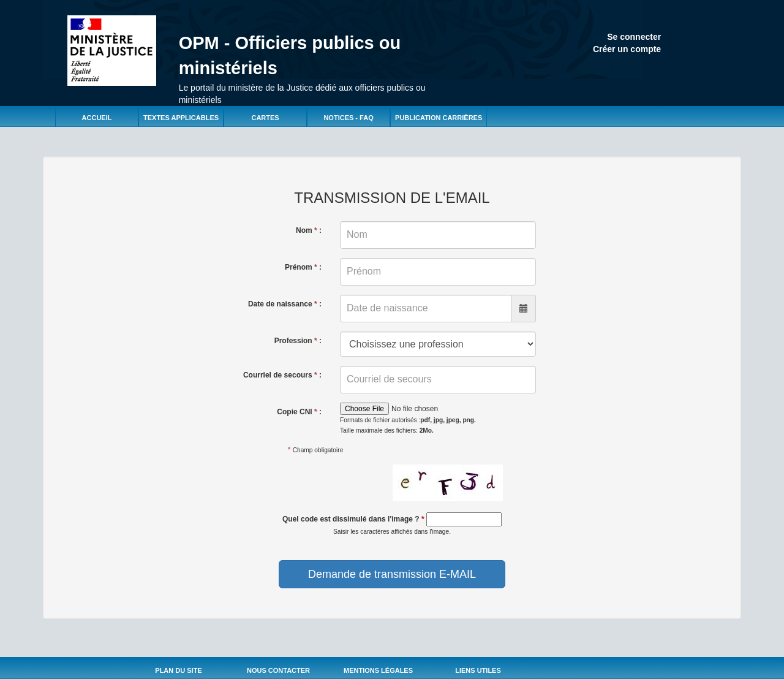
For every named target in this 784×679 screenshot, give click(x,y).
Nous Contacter (278, 670)
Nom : (309, 230)
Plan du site (178, 670)
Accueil (97, 118)
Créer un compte (627, 49)
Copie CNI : (299, 412)
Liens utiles (478, 670)
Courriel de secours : (282, 375)
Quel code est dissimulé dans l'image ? (353, 519)
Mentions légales (378, 670)
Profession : (298, 341)
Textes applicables (181, 118)
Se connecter (634, 37)
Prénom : (303, 267)
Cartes (265, 118)
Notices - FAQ (348, 118)
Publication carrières (439, 118)
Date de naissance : (285, 304)
